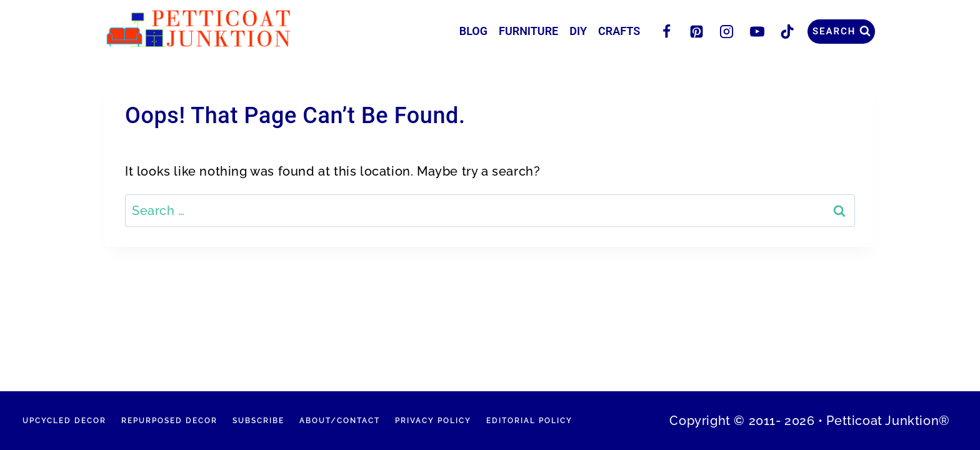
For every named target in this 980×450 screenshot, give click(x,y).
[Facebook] (666, 31)
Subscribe (258, 421)
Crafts (619, 31)
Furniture (528, 31)
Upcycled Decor (64, 421)
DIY (578, 31)
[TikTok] (787, 31)
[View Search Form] (841, 32)
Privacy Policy (433, 421)
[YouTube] (757, 31)
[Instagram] (727, 31)
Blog (473, 31)
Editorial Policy (529, 421)
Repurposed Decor (169, 421)
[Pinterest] (697, 31)
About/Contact (340, 421)
